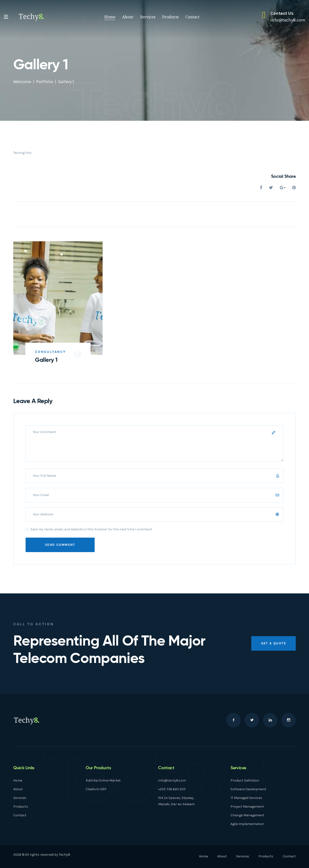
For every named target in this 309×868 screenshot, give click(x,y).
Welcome (22, 82)
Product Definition (245, 780)
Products (170, 17)
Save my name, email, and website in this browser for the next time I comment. (91, 529)
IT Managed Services (246, 798)
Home (110, 17)
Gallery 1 (46, 360)
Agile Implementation (247, 824)
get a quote (274, 643)
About (128, 17)
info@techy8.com (172, 780)
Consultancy (50, 352)
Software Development (248, 789)
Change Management (247, 815)
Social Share (283, 176)
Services (148, 17)
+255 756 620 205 (172, 789)
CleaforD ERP (96, 789)
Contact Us (282, 13)
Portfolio (45, 82)
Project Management (247, 807)
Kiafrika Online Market (103, 780)
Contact (192, 17)
